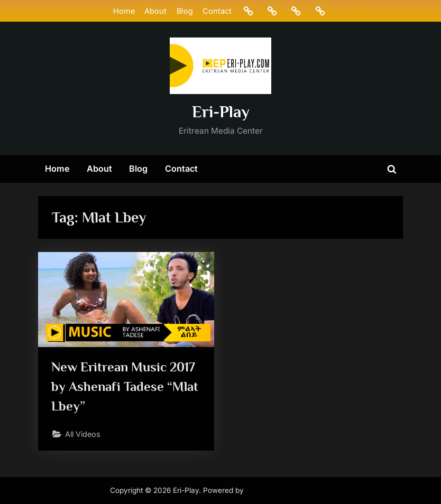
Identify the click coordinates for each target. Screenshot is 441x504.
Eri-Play (221, 112)
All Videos (84, 435)
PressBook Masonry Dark (289, 490)
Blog (184, 11)
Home (124, 11)
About (155, 11)
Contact (217, 11)
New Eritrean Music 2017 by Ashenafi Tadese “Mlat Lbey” (125, 386)
